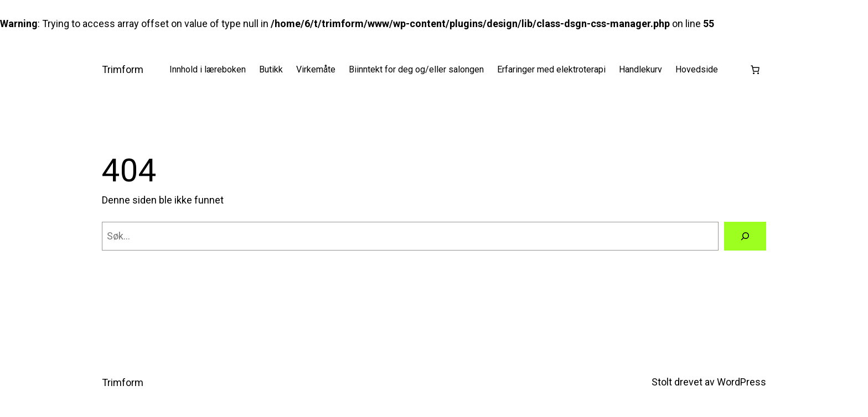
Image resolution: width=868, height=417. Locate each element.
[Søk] (745, 236)
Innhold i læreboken (208, 69)
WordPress (742, 382)
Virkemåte (316, 69)
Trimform (123, 69)
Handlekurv (640, 69)
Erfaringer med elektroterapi (551, 69)
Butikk (271, 69)
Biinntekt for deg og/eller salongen (416, 69)
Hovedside (697, 69)
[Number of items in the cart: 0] (755, 70)
